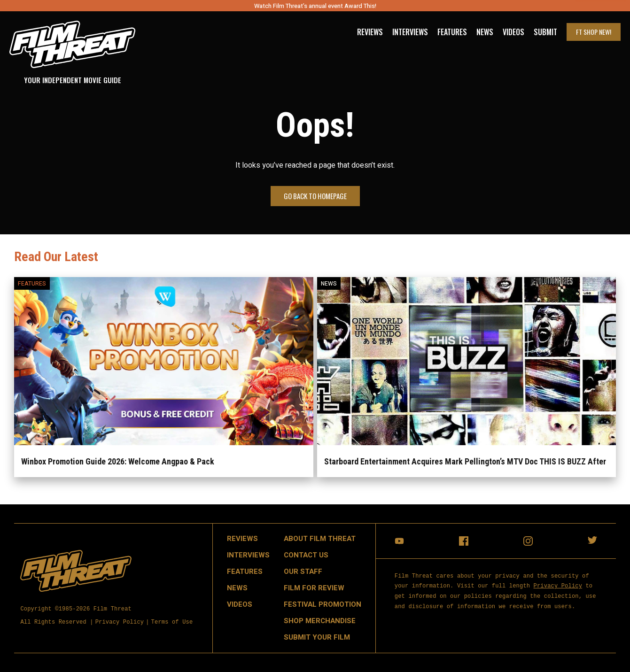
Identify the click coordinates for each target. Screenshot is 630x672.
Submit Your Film (317, 637)
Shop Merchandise (320, 621)
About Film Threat (320, 539)
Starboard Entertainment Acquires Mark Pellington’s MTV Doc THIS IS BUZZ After (465, 461)
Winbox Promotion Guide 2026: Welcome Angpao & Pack (118, 461)
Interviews (410, 32)
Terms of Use (172, 622)
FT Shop (594, 32)
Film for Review (314, 588)
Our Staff (303, 572)
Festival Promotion (323, 604)
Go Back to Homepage (315, 196)
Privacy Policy (120, 622)
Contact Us (306, 555)
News (485, 32)
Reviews (370, 32)
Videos (513, 32)
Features (452, 32)
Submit (545, 32)
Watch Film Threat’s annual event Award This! (315, 6)
